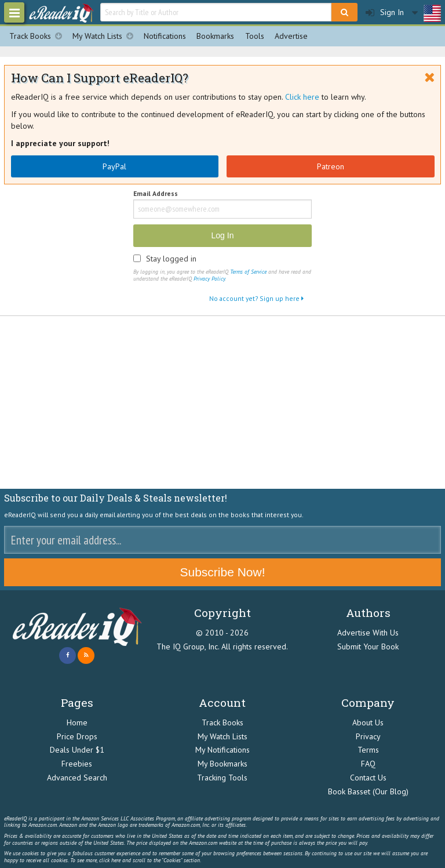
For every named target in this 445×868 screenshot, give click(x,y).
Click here (302, 97)
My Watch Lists (105, 36)
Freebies (77, 764)
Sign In (385, 12)
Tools (255, 36)
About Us (368, 722)
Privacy (368, 736)
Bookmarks (215, 36)
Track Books (38, 36)
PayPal (114, 166)
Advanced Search (77, 778)
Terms (368, 750)
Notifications (165, 36)
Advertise (291, 36)
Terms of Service (248, 272)
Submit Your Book (368, 647)
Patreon (331, 166)
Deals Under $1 (77, 750)
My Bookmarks (222, 764)
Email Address (156, 194)
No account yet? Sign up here (256, 298)
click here (110, 860)
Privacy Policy (209, 279)
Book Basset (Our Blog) (368, 791)
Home (77, 722)
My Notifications (222, 750)
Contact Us (368, 778)
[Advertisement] (222, 403)
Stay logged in (171, 259)
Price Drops (77, 736)
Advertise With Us (368, 633)
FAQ (368, 764)
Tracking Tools (222, 778)
